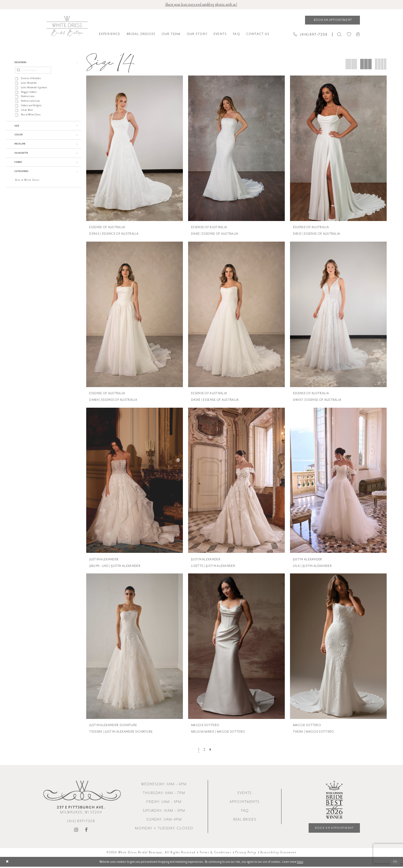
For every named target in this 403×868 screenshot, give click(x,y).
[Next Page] (211, 750)
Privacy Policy (246, 853)
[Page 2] (204, 750)
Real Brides (245, 820)
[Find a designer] (33, 72)
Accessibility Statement (278, 853)
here (300, 863)
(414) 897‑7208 (81, 822)
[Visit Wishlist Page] (349, 35)
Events (245, 794)
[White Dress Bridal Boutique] (67, 26)
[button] (358, 35)
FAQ (245, 812)
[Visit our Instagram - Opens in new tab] (76, 831)
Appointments (245, 803)
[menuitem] (110, 35)
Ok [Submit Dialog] (395, 863)
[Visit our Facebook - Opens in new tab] (86, 831)
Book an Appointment (332, 829)
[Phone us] (310, 35)
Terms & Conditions (215, 853)
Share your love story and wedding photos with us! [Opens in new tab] (201, 5)
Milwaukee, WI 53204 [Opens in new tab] (81, 810)
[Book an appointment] (332, 20)
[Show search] (340, 35)
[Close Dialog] (8, 863)
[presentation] (135, 149)
